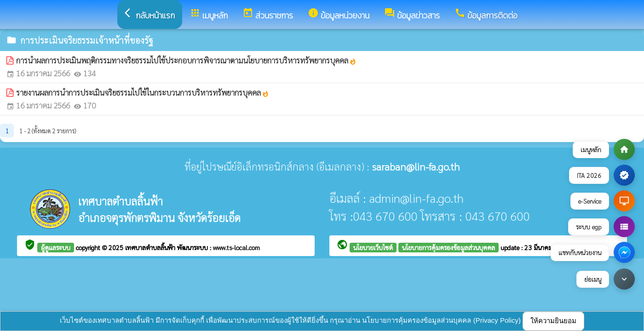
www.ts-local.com (236, 247)
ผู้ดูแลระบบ (56, 247)
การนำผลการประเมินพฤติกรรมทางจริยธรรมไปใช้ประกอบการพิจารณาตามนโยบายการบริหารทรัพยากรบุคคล (186, 60)
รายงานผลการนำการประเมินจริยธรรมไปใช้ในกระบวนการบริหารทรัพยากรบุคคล (143, 92)
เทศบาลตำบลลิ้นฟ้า (151, 247)
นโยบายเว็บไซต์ (373, 247)
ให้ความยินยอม (553, 321)
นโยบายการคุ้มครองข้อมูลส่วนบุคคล (448, 247)
